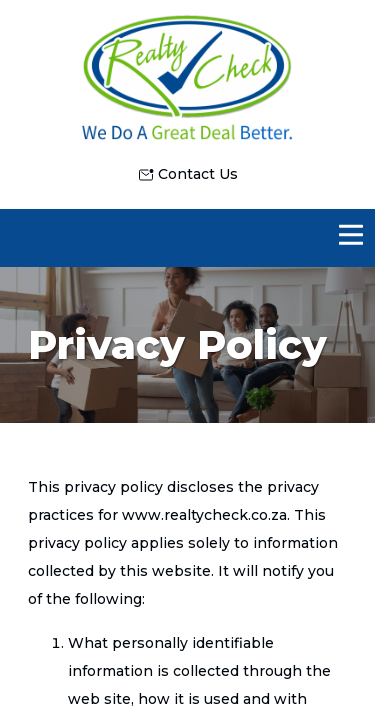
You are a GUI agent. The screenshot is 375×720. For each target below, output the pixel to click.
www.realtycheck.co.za (204, 515)
